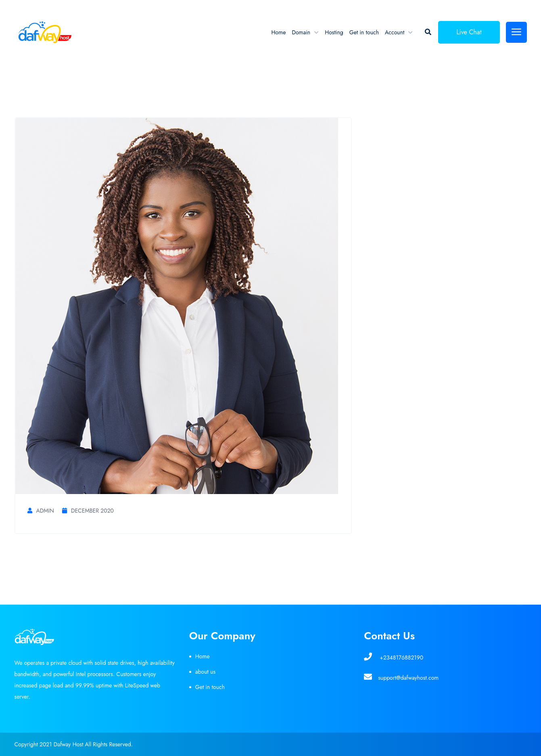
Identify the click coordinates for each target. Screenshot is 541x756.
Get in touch (364, 32)
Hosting (334, 32)
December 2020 (88, 511)
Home (279, 32)
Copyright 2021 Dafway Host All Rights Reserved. (74, 744)
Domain (301, 32)
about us (205, 672)
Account (395, 32)
